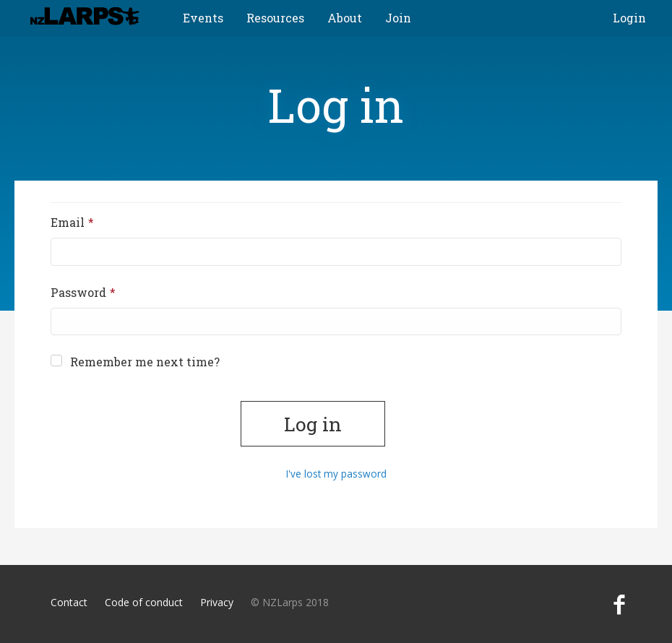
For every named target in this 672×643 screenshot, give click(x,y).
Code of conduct (144, 602)
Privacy (217, 602)
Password (103, 292)
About (345, 18)
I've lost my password (336, 474)
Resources (275, 18)
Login (629, 18)
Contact (69, 602)
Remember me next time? (135, 362)
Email (92, 222)
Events (203, 18)
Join (398, 18)
